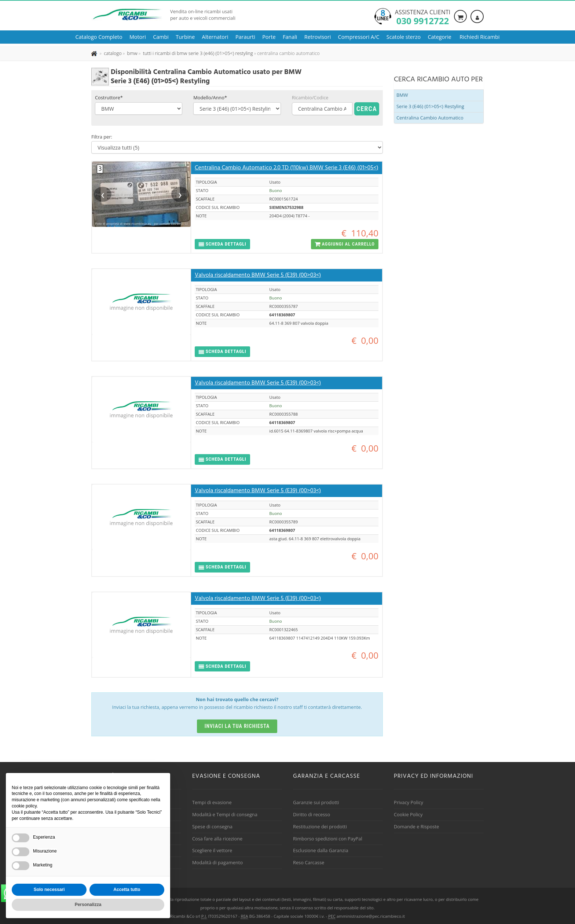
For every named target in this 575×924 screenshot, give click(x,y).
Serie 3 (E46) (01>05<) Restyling (430, 106)
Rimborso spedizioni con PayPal (328, 839)
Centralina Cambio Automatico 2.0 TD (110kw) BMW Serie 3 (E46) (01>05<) (287, 168)
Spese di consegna (212, 827)
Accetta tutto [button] (127, 890)
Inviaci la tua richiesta (237, 726)
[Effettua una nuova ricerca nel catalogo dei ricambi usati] (112, 53)
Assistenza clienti (423, 16)
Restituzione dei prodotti (320, 827)
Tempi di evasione (212, 802)
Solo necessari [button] (49, 890)
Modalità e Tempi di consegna (225, 814)
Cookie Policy (408, 814)
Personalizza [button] (88, 905)
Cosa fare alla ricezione (217, 839)
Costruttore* (109, 97)
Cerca (367, 109)
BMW (402, 95)
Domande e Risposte (416, 827)
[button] (222, 244)
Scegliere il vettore (212, 850)
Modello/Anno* (210, 97)
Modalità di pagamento (217, 862)
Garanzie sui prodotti (316, 802)
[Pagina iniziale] (95, 53)
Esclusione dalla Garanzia (321, 850)
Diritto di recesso (312, 814)
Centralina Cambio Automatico (430, 118)
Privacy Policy (409, 802)
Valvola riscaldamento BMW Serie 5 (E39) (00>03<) (258, 275)
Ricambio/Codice (310, 97)
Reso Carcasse (309, 862)
